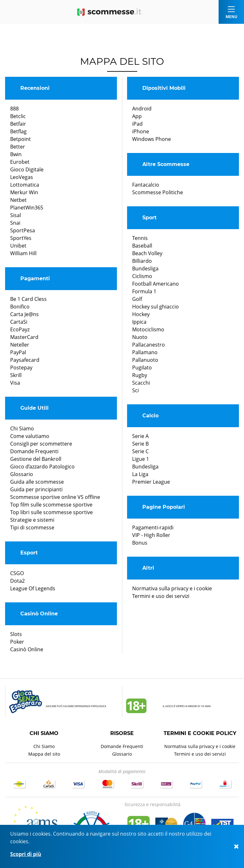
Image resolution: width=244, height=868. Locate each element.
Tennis (140, 238)
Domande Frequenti (34, 451)
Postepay (21, 368)
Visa (15, 383)
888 (14, 109)
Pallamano (145, 352)
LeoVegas (22, 177)
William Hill (23, 253)
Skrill (16, 375)
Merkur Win (24, 192)
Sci (136, 390)
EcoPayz (20, 329)
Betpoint (20, 139)
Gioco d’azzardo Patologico (42, 467)
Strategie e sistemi (32, 520)
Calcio (150, 416)
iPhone (141, 131)
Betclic (18, 116)
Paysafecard (25, 360)
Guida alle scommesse (37, 482)
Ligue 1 (141, 459)
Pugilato (142, 368)
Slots (16, 634)
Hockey (141, 314)
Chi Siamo (22, 428)
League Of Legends (33, 588)
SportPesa (23, 230)
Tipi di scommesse (32, 527)
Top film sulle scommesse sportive (51, 505)
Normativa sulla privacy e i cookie (172, 588)
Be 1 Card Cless (28, 299)
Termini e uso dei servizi (161, 596)
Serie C (140, 451)
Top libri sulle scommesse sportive (51, 512)
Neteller (20, 345)
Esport (29, 553)
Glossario (22, 474)
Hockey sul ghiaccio (156, 307)
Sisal (16, 215)
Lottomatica (25, 185)
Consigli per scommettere (41, 444)
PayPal (18, 352)
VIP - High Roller (151, 535)
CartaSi (19, 322)
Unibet (18, 246)
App (137, 116)
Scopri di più (26, 854)
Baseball (142, 246)
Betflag (18, 131)
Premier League (151, 482)
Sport (149, 218)
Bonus (140, 543)
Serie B (140, 444)
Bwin (16, 154)
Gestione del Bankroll (36, 459)
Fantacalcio (146, 185)
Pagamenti (35, 278)
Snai (15, 223)
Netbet (18, 200)
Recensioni (35, 88)
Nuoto (140, 337)
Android (142, 109)
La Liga (140, 474)
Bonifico (20, 307)
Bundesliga (145, 268)
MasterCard (24, 337)
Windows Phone (152, 139)
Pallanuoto (145, 360)
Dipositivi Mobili (164, 88)
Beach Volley (147, 253)
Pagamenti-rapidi (153, 527)
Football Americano (156, 284)
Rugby (140, 375)
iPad (137, 124)
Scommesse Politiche (158, 192)
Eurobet (20, 162)
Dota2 (17, 581)
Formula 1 (144, 291)
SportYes (21, 238)
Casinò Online (39, 614)
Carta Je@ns (24, 314)
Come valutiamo (30, 436)
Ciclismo (142, 276)
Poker (17, 642)
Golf (137, 299)
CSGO (17, 573)
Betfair (18, 124)
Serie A (140, 436)
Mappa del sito (44, 754)
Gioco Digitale (27, 169)
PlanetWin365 (27, 208)
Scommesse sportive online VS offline (55, 497)
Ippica (139, 322)
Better (18, 147)
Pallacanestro (149, 345)
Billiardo (142, 261)
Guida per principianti (36, 489)
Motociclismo (148, 329)
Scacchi (141, 383)
